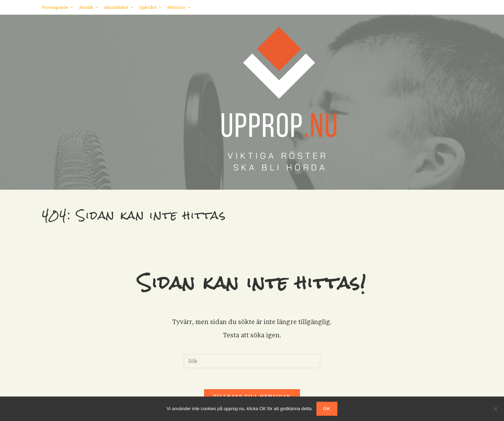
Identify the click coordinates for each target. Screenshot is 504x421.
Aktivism (179, 7)
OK (327, 409)
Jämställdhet (119, 7)
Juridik (89, 7)
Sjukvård (150, 7)
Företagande (58, 7)
